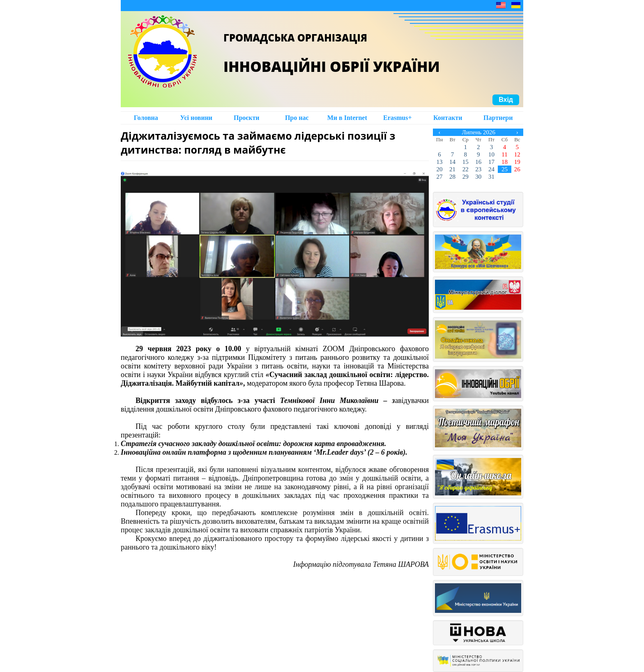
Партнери (498, 118)
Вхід (506, 100)
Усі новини (196, 118)
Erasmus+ (398, 118)
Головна (146, 118)
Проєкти (247, 118)
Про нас (297, 118)
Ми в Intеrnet (347, 118)
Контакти (448, 118)
